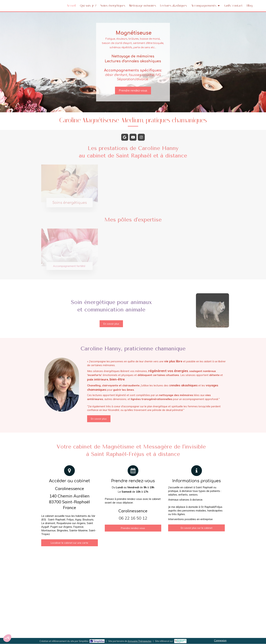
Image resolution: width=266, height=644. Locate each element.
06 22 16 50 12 (133, 518)
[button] (7, 638)
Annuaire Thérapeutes (139, 641)
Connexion (220, 640)
